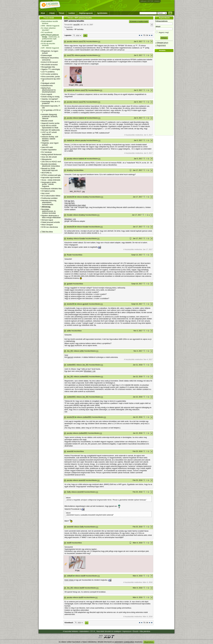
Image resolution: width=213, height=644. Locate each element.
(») (99, 42)
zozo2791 (82, 42)
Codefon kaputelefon (49, 150)
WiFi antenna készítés (74, 21)
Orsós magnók (47, 94)
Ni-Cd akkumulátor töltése (51, 196)
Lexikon (72, 13)
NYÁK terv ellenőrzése (50, 227)
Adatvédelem (84, 631)
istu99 (69, 543)
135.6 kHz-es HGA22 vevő (51, 162)
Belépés (164, 38)
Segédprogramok (86, 13)
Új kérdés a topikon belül (139, 22)
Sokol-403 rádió (47, 147)
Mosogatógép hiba (48, 67)
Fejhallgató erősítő (48, 83)
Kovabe (70, 215)
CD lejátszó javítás (48, 191)
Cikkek (52, 13)
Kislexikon (157, 1)
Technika (69, 29)
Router (69, 255)
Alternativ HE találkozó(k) (51, 130)
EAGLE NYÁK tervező (50, 62)
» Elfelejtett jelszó (162, 43)
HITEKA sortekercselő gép (51, 175)
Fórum (62, 13)
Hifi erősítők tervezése (50, 65)
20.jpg (77, 570)
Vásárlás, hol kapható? (50, 99)
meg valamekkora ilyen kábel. (75, 205)
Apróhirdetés (102, 13)
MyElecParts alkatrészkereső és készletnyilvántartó (49, 90)
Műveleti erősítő (47, 121)
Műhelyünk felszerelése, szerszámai (50, 59)
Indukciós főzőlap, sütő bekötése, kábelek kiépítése (50, 139)
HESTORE (150, 1)
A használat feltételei (70, 631)
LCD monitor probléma (50, 74)
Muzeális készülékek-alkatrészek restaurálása (51, 165)
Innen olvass (69, 580)
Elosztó (135, 631)
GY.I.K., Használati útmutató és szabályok (106, 631)
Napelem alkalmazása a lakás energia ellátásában (51, 217)
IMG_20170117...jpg (77, 192)
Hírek (43, 13)
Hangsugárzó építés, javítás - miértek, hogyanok (49, 184)
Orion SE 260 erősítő (49, 157)
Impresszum (127, 631)
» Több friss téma (46, 232)
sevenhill (70, 451)
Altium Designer (47, 225)
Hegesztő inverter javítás (50, 123)
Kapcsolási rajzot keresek (51, 178)
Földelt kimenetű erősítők (51, 222)
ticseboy (70, 170)
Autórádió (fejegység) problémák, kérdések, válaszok (49, 117)
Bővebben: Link (70, 219)
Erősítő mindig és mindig (50, 97)
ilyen (73, 345)
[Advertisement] (165, 94)
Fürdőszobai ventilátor (49, 198)
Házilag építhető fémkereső (51, 155)
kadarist (70, 90)
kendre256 (71, 197)
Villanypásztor (46, 159)
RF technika (79, 29)
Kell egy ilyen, (69, 201)
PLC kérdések (47, 152)
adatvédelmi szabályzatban (124, 642)
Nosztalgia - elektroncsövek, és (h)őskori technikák (49, 211)
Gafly (69, 492)
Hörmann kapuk (47, 220)
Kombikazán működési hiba (51, 189)
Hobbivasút (143, 1)
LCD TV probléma (48, 72)
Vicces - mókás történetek (51, 180)
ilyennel (70, 357)
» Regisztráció (161, 45)
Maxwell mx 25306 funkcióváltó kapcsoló (50, 169)
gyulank (70, 284)
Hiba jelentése (145, 631)
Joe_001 (70, 351)
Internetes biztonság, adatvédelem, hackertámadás (49, 203)
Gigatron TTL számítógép (51, 69)
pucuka (70, 42)
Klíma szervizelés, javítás (51, 77)
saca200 (76, 25)
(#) (65, 42)
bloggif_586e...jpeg (76, 85)
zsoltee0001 (71, 365)
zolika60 (70, 576)
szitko (69, 331)
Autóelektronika (47, 86)
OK (170, 13)
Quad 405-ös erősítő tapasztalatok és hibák (50, 127)
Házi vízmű (45, 193)
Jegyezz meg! (164, 32)
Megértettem (149, 642)
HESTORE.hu (46, 173)
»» (87, 623)
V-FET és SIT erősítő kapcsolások (49, 133)
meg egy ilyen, (70, 203)
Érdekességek (47, 55)
